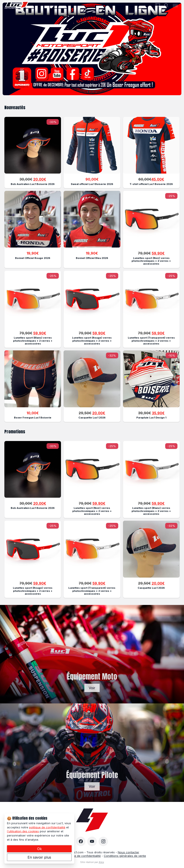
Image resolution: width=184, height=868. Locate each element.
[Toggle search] (167, 5)
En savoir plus (39, 857)
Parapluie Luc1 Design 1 (151, 418)
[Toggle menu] (175, 5)
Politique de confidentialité (83, 856)
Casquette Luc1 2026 (92, 418)
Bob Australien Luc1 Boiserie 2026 (33, 184)
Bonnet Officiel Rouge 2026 (33, 258)
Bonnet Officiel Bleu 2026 (92, 258)
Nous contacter (128, 852)
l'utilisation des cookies (23, 831)
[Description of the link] (33, 145)
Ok (39, 849)
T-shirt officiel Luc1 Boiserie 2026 (151, 184)
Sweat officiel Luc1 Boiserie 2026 (92, 184)
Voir (92, 688)
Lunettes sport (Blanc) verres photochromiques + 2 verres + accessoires (33, 341)
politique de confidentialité (47, 827)
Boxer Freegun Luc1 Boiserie (33, 418)
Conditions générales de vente (125, 856)
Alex (101, 862)
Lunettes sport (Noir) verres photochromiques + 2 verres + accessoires (151, 261)
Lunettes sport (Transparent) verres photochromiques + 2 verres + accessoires (151, 341)
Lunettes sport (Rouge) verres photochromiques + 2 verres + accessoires (92, 341)
